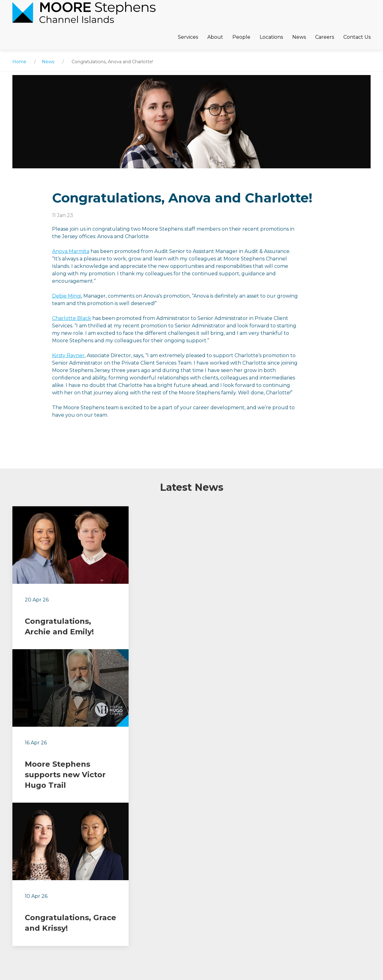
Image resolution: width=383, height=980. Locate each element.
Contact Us (357, 37)
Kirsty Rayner (68, 355)
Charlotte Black (72, 318)
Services (188, 37)
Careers (325, 37)
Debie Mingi (67, 296)
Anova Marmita (71, 251)
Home (19, 62)
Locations (271, 37)
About (215, 37)
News (299, 37)
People (241, 37)
